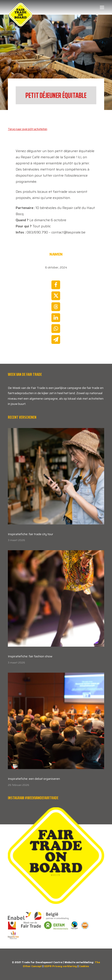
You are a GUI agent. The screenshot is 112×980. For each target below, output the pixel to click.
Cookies (84, 966)
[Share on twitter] (56, 296)
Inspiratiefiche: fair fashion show (30, 656)
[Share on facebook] (56, 285)
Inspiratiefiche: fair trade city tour (31, 534)
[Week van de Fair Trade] (20, 7)
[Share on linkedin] (56, 318)
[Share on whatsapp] (56, 329)
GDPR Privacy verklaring (60, 966)
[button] (102, 7)
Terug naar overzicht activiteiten (28, 129)
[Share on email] (56, 339)
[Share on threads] (56, 307)
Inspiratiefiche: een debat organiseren (34, 779)
